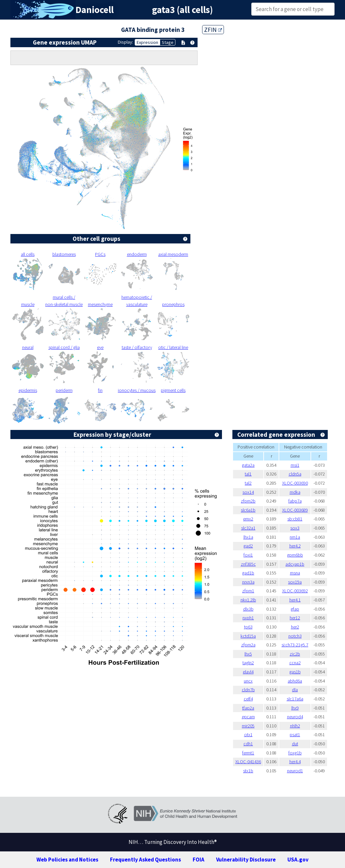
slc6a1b (248, 510)
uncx (248, 681)
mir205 (248, 726)
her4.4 (295, 762)
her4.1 (295, 600)
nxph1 (248, 618)
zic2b (295, 654)
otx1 (248, 735)
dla (295, 690)
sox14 (248, 492)
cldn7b (248, 690)
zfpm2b (248, 501)
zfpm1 (248, 591)
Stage (168, 42)
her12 (295, 618)
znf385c (248, 564)
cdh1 (248, 744)
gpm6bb (295, 555)
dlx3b (248, 609)
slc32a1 (248, 528)
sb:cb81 (295, 519)
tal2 (248, 483)
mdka (295, 492)
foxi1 (248, 555)
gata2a (248, 465)
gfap (295, 609)
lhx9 (295, 708)
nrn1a (295, 537)
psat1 (295, 735)
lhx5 (248, 654)
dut (295, 744)
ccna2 (295, 663)
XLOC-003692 (295, 591)
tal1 (248, 474)
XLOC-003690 (295, 483)
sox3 (295, 528)
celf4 (248, 699)
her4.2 (295, 546)
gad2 (248, 546)
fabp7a (295, 501)
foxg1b (295, 753)
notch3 (295, 636)
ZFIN (213, 30)
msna (295, 573)
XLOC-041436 (248, 762)
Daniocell (95, 10)
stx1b (248, 771)
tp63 (248, 627)
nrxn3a (248, 582)
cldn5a (295, 474)
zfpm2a (248, 645)
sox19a (295, 582)
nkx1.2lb (248, 600)
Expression (147, 42)
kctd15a (248, 636)
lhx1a (248, 537)
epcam (248, 717)
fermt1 (248, 753)
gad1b (248, 573)
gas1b (295, 672)
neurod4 (295, 717)
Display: (125, 42)
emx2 (248, 519)
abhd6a (295, 681)
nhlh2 (295, 726)
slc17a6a (295, 699)
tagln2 (248, 663)
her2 (295, 627)
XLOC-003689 (295, 510)
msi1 (295, 465)
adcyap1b (295, 564)
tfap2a (248, 708)
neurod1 (295, 771)
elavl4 (248, 672)
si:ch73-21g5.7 (295, 645)
